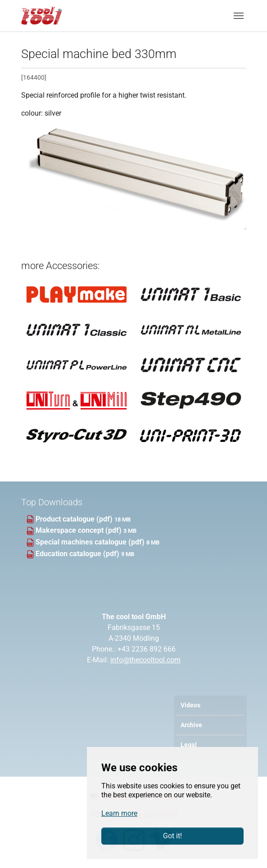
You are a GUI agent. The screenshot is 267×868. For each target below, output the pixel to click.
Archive (191, 725)
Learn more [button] (119, 813)
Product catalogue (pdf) (75, 519)
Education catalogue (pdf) (78, 554)
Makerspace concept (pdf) (79, 530)
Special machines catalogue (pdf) (91, 542)
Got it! (172, 836)
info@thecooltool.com (145, 660)
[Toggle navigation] (239, 16)
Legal (189, 745)
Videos (190, 705)
